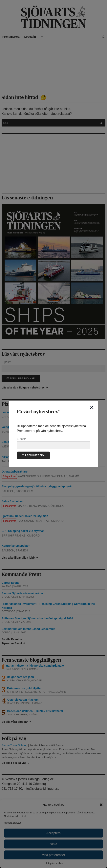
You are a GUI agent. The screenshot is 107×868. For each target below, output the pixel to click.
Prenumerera (33, 455)
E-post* (53, 443)
